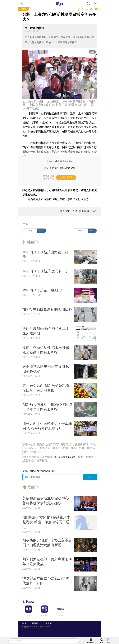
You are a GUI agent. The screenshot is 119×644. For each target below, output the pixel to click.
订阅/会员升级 (66, 177)
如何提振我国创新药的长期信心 (47, 309)
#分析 (80, 231)
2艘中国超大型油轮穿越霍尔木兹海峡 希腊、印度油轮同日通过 (46, 522)
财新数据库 (40, 190)
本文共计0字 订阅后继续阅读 (59, 161)
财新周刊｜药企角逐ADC (42, 290)
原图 (92, 52)
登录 (46, 168)
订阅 (90, 477)
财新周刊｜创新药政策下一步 (45, 271)
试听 (92, 9)
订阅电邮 (46, 623)
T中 (87, 9)
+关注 (42, 231)
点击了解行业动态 (78, 199)
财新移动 (28, 602)
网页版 (35, 623)
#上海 (30, 231)
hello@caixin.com (65, 457)
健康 (24, 9)
